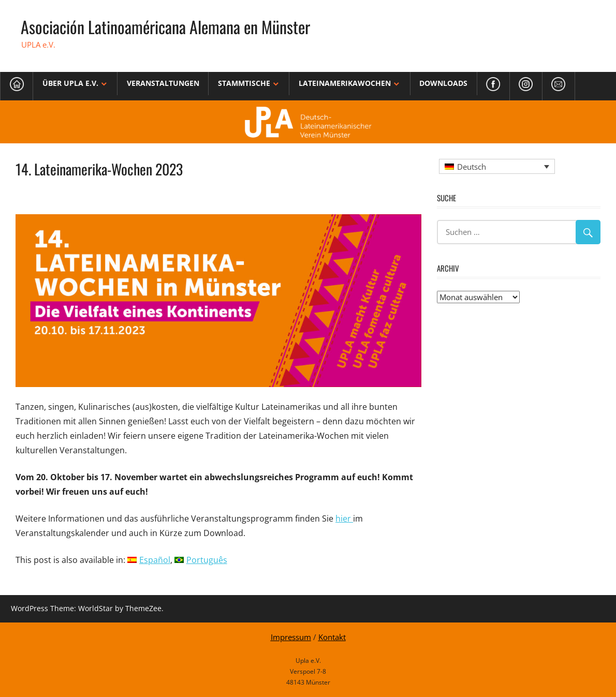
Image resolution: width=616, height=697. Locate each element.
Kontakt (332, 637)
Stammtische (244, 83)
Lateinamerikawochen (345, 83)
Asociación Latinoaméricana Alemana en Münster (165, 27)
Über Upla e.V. (70, 83)
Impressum (291, 637)
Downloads (443, 83)
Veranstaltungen (163, 83)
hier (344, 518)
